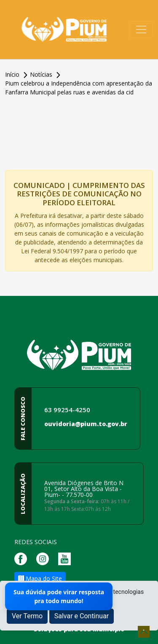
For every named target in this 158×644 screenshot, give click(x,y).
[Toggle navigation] (141, 30)
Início (13, 74)
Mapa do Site (40, 578)
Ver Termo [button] (27, 616)
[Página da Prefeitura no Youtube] (67, 558)
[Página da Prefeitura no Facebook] (23, 558)
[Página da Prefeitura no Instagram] (45, 558)
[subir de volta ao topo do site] (144, 632)
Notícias (42, 74)
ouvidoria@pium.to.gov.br (86, 424)
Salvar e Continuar (82, 616)
